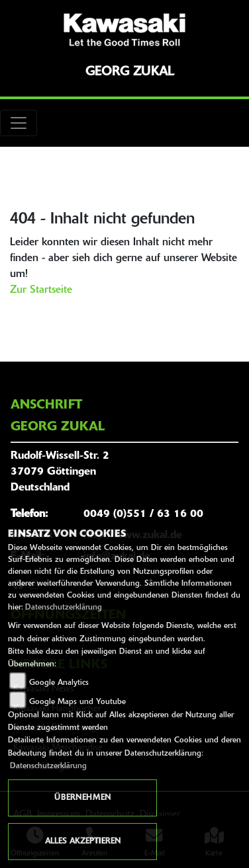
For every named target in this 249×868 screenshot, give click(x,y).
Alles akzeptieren (83, 842)
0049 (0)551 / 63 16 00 (143, 514)
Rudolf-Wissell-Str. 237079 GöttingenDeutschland (60, 472)
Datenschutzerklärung (64, 608)
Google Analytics (59, 683)
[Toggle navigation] (19, 123)
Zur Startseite (41, 290)
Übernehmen (82, 798)
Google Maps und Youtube (77, 702)
